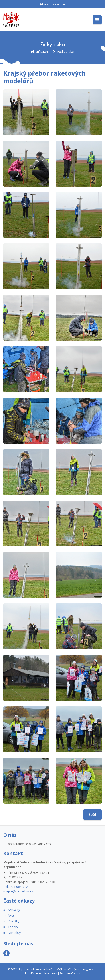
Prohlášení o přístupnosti (41, 973)
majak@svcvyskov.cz (18, 891)
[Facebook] (6, 953)
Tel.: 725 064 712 (16, 887)
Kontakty (12, 933)
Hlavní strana (40, 52)
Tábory (11, 927)
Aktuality (12, 910)
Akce (9, 915)
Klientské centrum (55, 4)
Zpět (92, 815)
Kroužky (11, 921)
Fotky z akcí (66, 52)
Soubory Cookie (70, 973)
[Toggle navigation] (97, 20)
